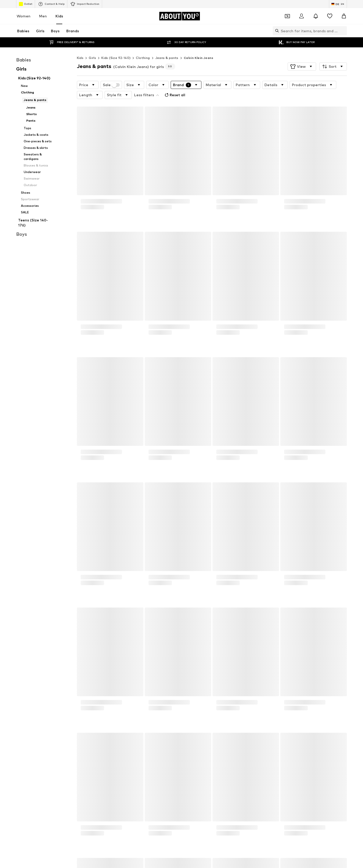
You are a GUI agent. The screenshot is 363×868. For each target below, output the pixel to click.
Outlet (26, 4)
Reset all (174, 85)
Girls (92, 48)
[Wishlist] (330, 16)
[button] (302, 56)
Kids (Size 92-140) (116, 48)
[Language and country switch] (338, 4)
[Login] (301, 16)
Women (24, 16)
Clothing (143, 48)
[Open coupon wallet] (287, 16)
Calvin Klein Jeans (199, 48)
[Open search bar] (276, 31)
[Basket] (344, 16)
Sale (111, 75)
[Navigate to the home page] (179, 16)
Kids (59, 16)
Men (43, 16)
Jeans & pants (167, 48)
